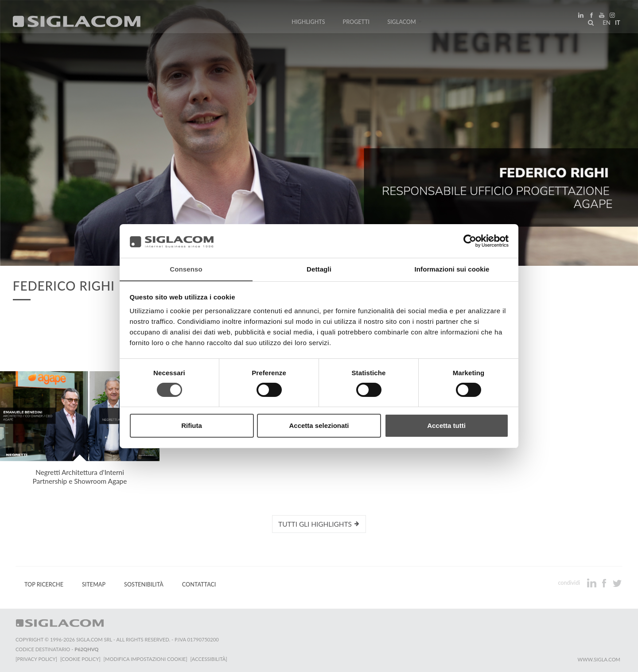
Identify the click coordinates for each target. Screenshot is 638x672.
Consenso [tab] (186, 269)
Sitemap (94, 585)
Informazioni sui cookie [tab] (452, 269)
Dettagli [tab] (319, 269)
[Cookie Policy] (81, 659)
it (616, 24)
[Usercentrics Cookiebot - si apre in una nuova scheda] (470, 241)
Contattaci (199, 585)
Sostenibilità (144, 585)
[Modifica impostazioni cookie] (146, 659)
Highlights (308, 23)
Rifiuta (192, 426)
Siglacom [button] (405, 23)
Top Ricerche (44, 585)
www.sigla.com (599, 659)
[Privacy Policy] (36, 659)
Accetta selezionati (319, 426)
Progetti (356, 23)
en (605, 24)
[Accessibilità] (210, 659)
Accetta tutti (446, 426)
